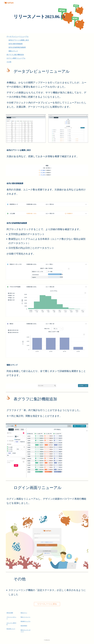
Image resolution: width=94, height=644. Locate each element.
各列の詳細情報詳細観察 (17, 47)
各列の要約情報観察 (16, 44)
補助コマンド (13, 51)
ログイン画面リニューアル (16, 58)
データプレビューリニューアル (18, 37)
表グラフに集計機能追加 (15, 55)
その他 (9, 62)
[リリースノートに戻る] (47, 604)
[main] (47, 17)
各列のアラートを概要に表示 (19, 40)
